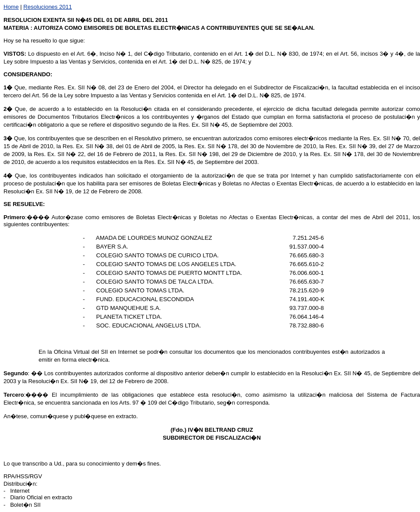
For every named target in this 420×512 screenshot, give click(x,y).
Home (11, 7)
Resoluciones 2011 (48, 7)
